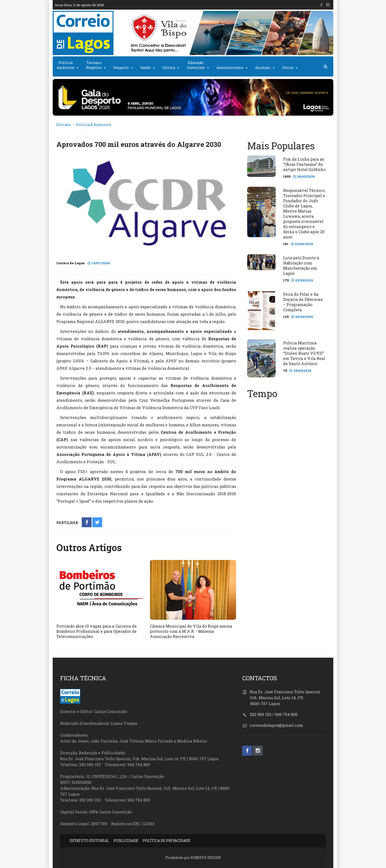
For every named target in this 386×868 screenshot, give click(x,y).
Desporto (121, 68)
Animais (263, 68)
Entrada (63, 125)
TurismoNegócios (94, 65)
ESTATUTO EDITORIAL (89, 841)
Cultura (169, 68)
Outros (288, 68)
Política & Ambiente (94, 125)
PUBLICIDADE (126, 841)
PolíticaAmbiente (65, 65)
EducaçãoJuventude (196, 65)
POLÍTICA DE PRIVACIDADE (167, 841)
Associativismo (230, 68)
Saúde (145, 68)
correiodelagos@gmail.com (276, 725)
